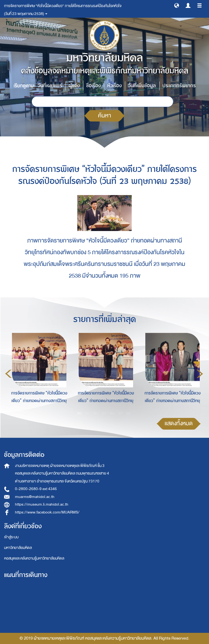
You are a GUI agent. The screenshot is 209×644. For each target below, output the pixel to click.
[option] (38, 373)
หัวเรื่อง (114, 86)
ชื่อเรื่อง (93, 86)
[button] (177, 5)
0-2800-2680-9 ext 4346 (36, 489)
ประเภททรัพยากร (179, 86)
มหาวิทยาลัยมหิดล (18, 548)
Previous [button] (8, 374)
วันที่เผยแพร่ (50, 86)
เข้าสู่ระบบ (11, 537)
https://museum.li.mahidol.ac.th (42, 504)
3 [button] (96, 413)
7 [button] (129, 413)
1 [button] (80, 413)
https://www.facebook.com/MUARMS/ (47, 512)
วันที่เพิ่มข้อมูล (142, 86)
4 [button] (104, 413)
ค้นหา (104, 116)
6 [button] (121, 413)
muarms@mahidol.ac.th (35, 497)
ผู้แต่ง (74, 86)
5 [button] (112, 413)
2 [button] (88, 413)
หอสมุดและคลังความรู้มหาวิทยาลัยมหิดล (34, 558)
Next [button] (200, 374)
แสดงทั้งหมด (179, 423)
